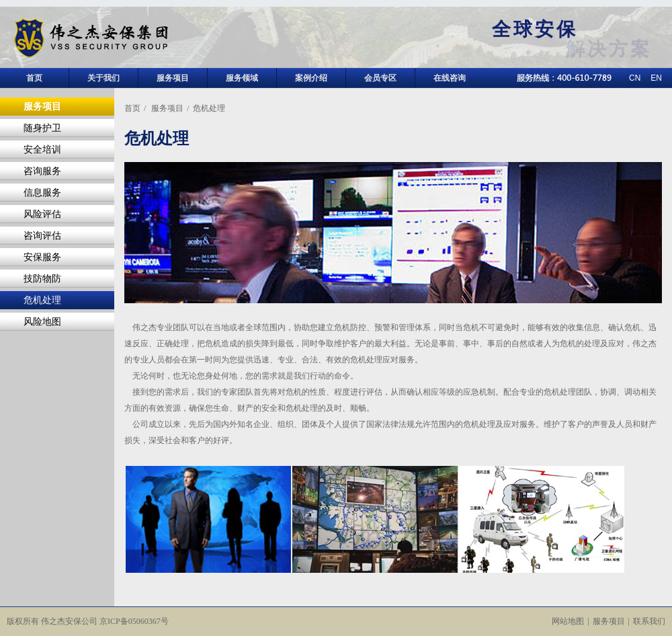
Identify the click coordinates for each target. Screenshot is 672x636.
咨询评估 (42, 236)
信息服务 (42, 193)
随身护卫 (42, 128)
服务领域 (242, 78)
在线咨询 (450, 78)
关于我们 (103, 78)
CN (635, 78)
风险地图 (42, 322)
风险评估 (42, 214)
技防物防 (42, 279)
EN (656, 78)
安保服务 (42, 257)
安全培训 (42, 150)
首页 (34, 78)
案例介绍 (311, 78)
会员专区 (380, 78)
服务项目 (173, 78)
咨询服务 (42, 171)
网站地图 (568, 621)
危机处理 (42, 300)
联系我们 (649, 621)
